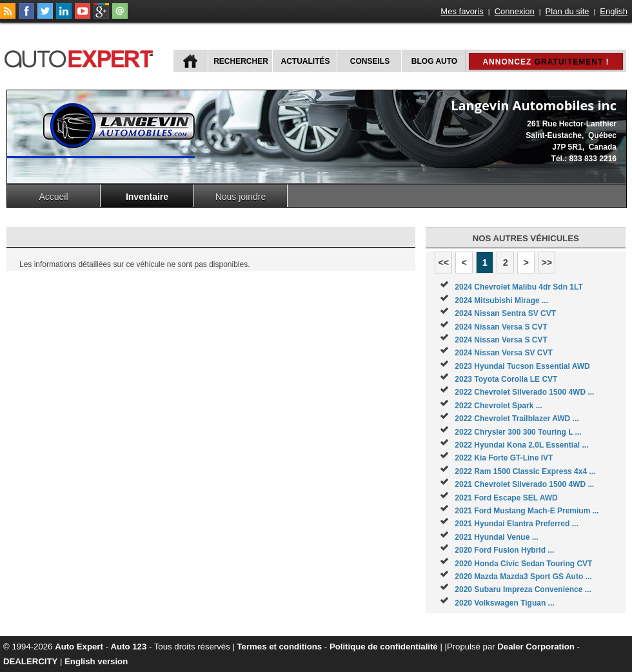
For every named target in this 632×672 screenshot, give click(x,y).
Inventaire (147, 197)
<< (443, 262)
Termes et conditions (280, 647)
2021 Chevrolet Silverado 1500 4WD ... (524, 484)
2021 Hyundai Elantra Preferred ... (516, 524)
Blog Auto (434, 61)
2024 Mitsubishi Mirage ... (501, 301)
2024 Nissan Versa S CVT (501, 327)
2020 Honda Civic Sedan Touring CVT (523, 564)
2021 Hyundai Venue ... (496, 537)
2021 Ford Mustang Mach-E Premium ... (527, 511)
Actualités (306, 61)
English (614, 11)
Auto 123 (129, 647)
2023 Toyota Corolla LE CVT (506, 379)
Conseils (370, 61)
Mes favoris (462, 11)
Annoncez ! (546, 62)
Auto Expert (79, 647)
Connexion (515, 11)
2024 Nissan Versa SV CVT (503, 353)
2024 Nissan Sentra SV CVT (505, 313)
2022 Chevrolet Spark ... (498, 406)
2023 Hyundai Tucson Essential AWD (522, 366)
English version (96, 661)
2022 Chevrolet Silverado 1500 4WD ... (524, 392)
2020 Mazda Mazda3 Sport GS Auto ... (523, 577)
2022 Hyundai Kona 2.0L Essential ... (521, 445)
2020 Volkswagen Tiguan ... (504, 603)
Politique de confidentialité (384, 647)
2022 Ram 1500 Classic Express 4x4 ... (525, 471)
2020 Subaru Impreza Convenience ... (523, 589)
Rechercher (241, 61)
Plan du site (568, 11)
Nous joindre (241, 197)
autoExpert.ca (81, 57)
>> (547, 262)
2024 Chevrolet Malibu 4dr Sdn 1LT (519, 287)
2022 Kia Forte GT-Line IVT (504, 458)
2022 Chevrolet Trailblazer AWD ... (517, 419)
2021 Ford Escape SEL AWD (506, 498)
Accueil (53, 197)
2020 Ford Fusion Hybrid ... (504, 550)
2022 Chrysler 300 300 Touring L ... (518, 432)
